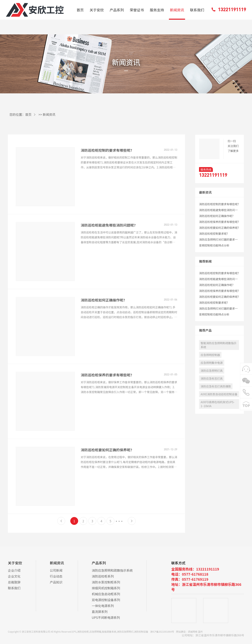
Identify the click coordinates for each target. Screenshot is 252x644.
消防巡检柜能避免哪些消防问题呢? (108, 238)
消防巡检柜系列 (103, 576)
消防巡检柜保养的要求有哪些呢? (106, 387)
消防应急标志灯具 (212, 378)
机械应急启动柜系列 (106, 594)
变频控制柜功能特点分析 (214, 245)
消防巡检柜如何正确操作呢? (103, 313)
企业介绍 (14, 570)
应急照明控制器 (210, 355)
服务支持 (157, 10)
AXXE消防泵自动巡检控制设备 (219, 394)
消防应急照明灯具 (212, 371)
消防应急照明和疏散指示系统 (112, 570)
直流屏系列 (100, 612)
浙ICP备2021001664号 (162, 632)
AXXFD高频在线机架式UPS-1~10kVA (218, 404)
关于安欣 (97, 10)
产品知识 (56, 582)
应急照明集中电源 (212, 363)
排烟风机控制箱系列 (106, 588)
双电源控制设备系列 (106, 600)
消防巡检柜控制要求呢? (214, 234)
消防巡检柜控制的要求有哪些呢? (106, 163)
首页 (80, 10)
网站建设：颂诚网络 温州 (189, 632)
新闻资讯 (177, 10)
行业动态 (56, 576)
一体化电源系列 (103, 606)
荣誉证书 (137, 10)
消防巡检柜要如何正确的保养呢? (106, 462)
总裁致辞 (14, 582)
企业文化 (14, 576)
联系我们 (197, 10)
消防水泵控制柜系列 (106, 582)
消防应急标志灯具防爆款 (216, 386)
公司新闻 (56, 570)
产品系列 (117, 10)
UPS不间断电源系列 (106, 617)
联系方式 (178, 563)
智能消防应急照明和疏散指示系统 (219, 345)
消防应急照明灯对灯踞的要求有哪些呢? (223, 239)
